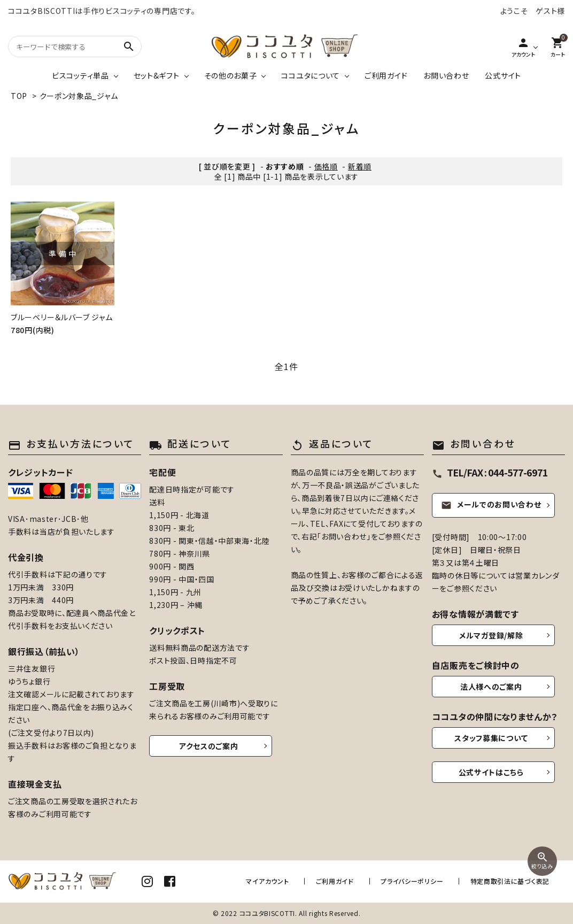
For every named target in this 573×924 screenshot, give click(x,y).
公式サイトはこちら (491, 772)
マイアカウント (277, 881)
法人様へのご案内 (491, 687)
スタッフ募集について (491, 738)
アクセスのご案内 (209, 746)
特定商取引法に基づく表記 (510, 881)
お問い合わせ (446, 75)
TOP (19, 96)
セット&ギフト (157, 75)
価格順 (326, 166)
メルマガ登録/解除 (491, 635)
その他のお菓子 (231, 75)
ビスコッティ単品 (80, 75)
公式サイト (503, 75)
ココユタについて (311, 75)
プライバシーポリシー (416, 881)
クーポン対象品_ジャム (79, 96)
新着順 (360, 166)
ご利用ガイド (386, 75)
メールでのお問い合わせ (491, 504)
